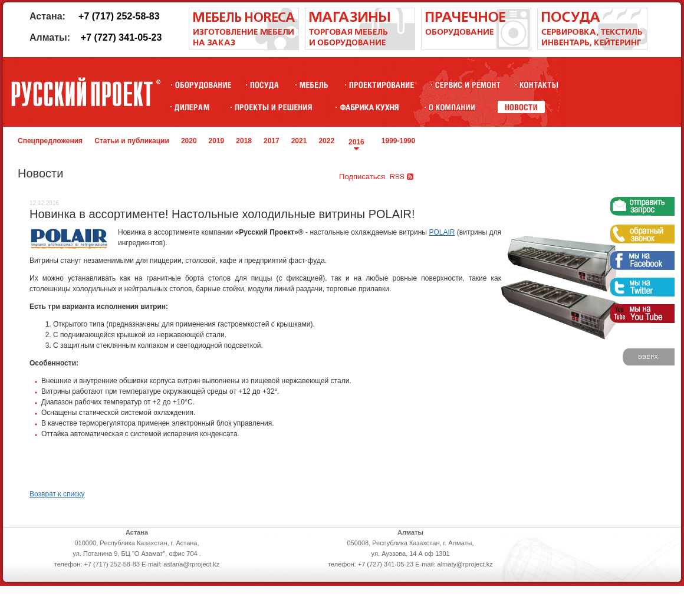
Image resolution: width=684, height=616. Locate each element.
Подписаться (362, 177)
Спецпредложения (50, 141)
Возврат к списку (57, 494)
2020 (189, 141)
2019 (217, 141)
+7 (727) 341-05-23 (121, 37)
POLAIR (442, 232)
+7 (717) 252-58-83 (119, 16)
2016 (356, 142)
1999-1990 (398, 141)
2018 (244, 141)
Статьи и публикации (132, 141)
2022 (326, 141)
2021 (299, 141)
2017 (272, 141)
